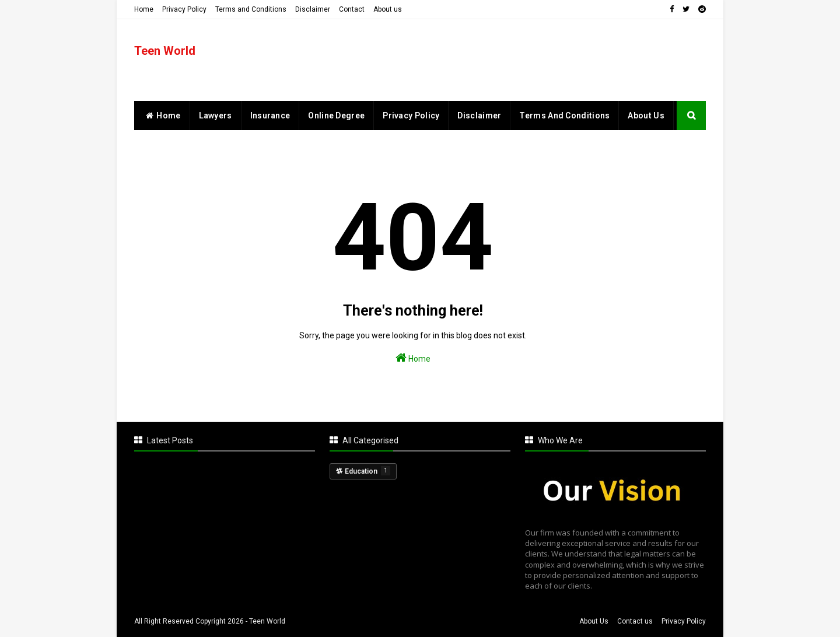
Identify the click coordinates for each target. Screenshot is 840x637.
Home (144, 9)
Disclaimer (313, 9)
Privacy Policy (184, 9)
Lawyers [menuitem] (216, 116)
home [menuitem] (162, 116)
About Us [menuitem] (646, 116)
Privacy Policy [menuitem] (411, 116)
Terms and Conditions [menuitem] (564, 116)
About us (388, 9)
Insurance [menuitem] (270, 116)
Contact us (635, 621)
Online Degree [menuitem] (336, 116)
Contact (352, 9)
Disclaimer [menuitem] (479, 116)
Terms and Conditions (251, 9)
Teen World (165, 51)
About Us (594, 621)
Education (367, 471)
